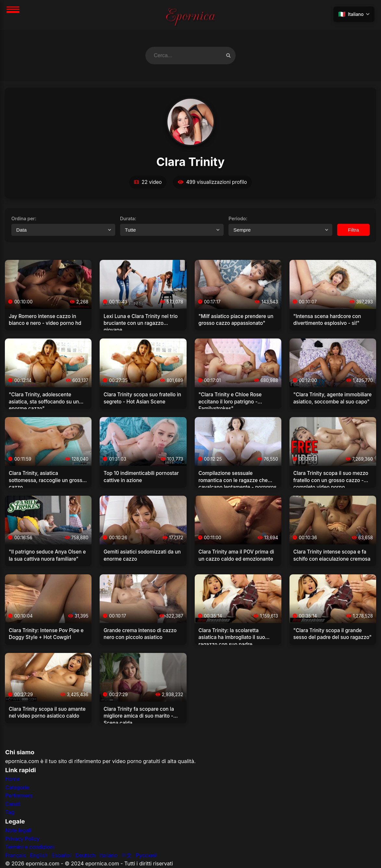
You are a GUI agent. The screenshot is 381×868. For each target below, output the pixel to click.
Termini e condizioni (30, 847)
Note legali (18, 830)
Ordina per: (24, 218)
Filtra (353, 230)
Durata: (128, 218)
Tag (10, 812)
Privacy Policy (22, 839)
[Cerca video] (228, 55)
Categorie (17, 787)
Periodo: (238, 218)
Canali (13, 804)
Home (12, 779)
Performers (19, 796)
